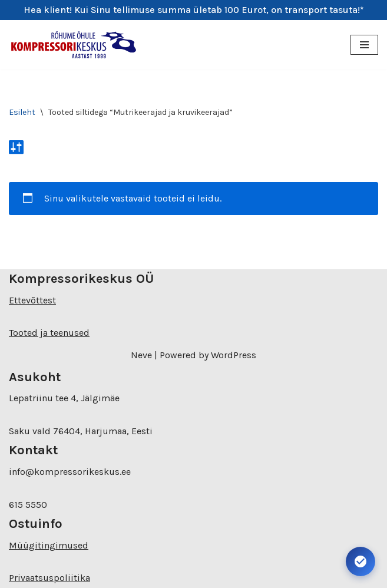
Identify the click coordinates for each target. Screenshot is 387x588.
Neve (141, 355)
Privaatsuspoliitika (49, 578)
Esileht (22, 112)
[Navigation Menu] (364, 45)
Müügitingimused (49, 545)
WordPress (234, 355)
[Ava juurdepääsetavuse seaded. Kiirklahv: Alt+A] (360, 561)
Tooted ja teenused (49, 333)
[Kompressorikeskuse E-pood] (74, 45)
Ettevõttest (32, 300)
